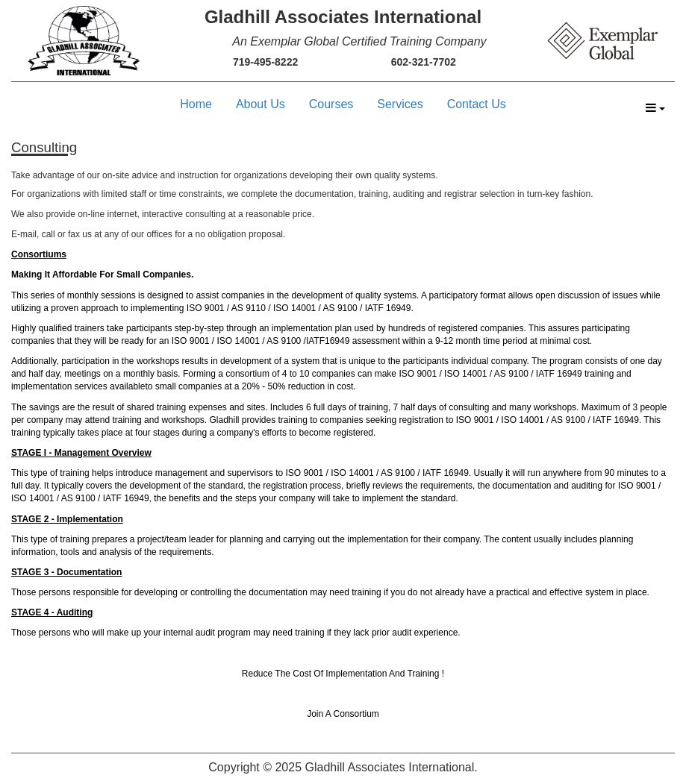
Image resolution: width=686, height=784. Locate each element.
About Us (261, 104)
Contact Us (477, 104)
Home (196, 104)
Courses (331, 104)
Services (400, 104)
